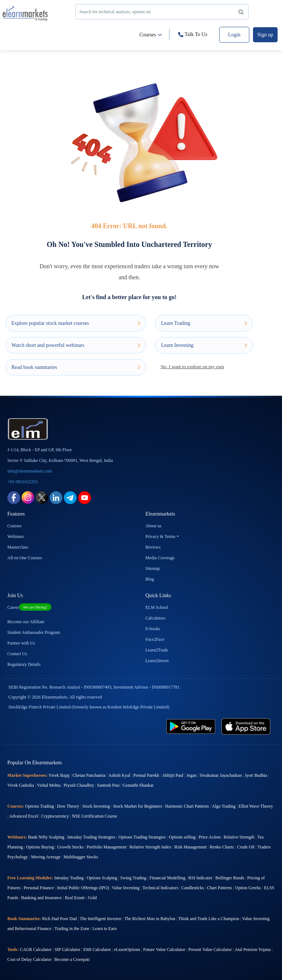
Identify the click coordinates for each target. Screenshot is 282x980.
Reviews (153, 547)
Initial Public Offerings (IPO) (83, 888)
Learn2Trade (157, 650)
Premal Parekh (146, 775)
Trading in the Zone (72, 929)
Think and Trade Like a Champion (209, 919)
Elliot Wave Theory (256, 806)
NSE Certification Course (95, 816)
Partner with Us (21, 643)
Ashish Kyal (119, 775)
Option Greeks (248, 888)
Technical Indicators (160, 888)
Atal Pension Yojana (253, 950)
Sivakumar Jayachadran (221, 775)
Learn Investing (204, 345)
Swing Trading (133, 878)
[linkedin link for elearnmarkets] (56, 497)
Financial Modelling (167, 878)
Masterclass (18, 547)
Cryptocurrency (55, 816)
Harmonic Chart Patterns (187, 806)
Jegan (191, 775)
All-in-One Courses (25, 558)
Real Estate (75, 898)
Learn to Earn (105, 929)
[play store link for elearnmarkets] (191, 726)
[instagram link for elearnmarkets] (28, 497)
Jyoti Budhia (256, 775)
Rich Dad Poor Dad (59, 919)
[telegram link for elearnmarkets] (70, 497)
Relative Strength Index (151, 847)
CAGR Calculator (36, 950)
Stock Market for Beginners (138, 806)
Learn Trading (204, 323)
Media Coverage (160, 558)
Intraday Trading (69, 878)
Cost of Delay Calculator (29, 959)
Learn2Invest (157, 661)
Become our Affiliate (26, 622)
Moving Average (46, 857)
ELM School (157, 607)
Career (29, 607)
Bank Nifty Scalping (46, 837)
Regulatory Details (24, 664)
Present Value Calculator (210, 950)
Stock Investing (96, 806)
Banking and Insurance (42, 898)
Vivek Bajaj (59, 775)
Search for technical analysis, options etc (163, 12)
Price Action (210, 837)
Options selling (182, 837)
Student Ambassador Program (34, 632)
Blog (150, 579)
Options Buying (40, 847)
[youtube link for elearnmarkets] (85, 497)
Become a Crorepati (72, 959)
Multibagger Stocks (81, 857)
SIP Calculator (68, 950)
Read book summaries (76, 367)
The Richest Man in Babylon (150, 919)
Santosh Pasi (109, 785)
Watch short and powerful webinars (76, 345)
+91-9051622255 (23, 482)
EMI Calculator (97, 950)
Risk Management (191, 847)
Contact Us (17, 654)
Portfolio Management (106, 847)
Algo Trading (224, 806)
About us (153, 526)
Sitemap (153, 568)
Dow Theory (68, 806)
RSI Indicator (200, 878)
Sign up (265, 35)
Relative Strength (239, 837)
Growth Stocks (70, 847)
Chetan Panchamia (89, 775)
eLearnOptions (127, 950)
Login (234, 35)
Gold (93, 898)
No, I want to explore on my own (192, 367)
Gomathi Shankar (138, 785)
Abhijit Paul (173, 775)
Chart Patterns (220, 888)
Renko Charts (222, 847)
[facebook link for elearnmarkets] (14, 497)
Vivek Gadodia (21, 785)
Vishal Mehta (48, 785)
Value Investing (126, 888)
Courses (151, 35)
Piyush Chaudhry (79, 785)
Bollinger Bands (229, 878)
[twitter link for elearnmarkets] (42, 497)
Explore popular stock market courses (76, 323)
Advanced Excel (24, 816)
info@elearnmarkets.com (30, 471)
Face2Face (155, 639)
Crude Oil (246, 847)
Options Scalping (102, 878)
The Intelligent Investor (100, 919)
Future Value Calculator (164, 950)
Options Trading (39, 806)
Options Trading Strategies (142, 837)
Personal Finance (39, 888)
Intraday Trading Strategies (91, 837)
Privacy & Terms (160, 536)
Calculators (156, 618)
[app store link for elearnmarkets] (246, 726)
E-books (153, 629)
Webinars (16, 536)
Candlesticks (193, 888)
